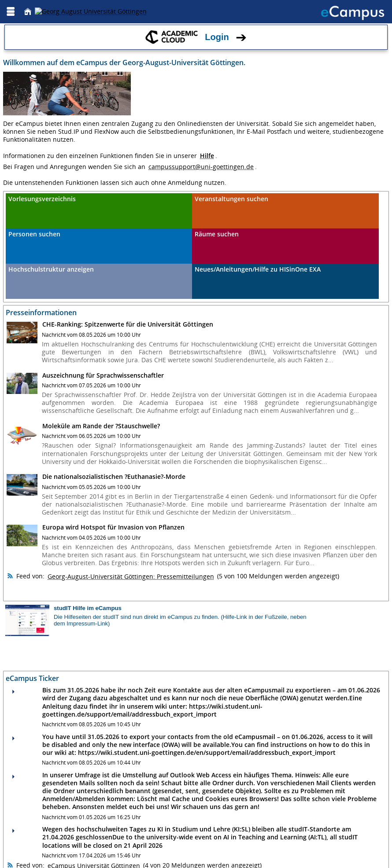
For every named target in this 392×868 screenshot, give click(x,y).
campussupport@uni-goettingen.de (201, 167)
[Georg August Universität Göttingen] (91, 11)
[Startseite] (28, 12)
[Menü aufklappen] (11, 12)
